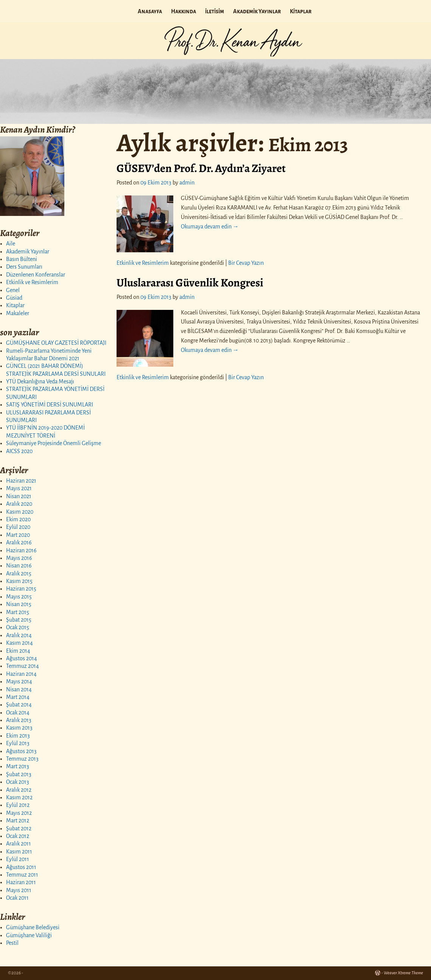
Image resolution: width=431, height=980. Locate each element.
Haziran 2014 (21, 674)
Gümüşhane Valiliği (29, 935)
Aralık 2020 (19, 504)
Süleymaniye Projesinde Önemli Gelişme (54, 443)
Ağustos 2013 (21, 751)
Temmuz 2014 (23, 666)
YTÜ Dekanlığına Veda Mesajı (40, 381)
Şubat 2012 (19, 828)
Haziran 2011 (21, 882)
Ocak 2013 (18, 782)
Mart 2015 (18, 612)
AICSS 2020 (19, 451)
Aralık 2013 (19, 720)
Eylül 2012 (18, 805)
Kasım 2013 (19, 728)
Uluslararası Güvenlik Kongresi (190, 283)
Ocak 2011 (17, 898)
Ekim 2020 (18, 519)
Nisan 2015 (19, 604)
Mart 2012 (18, 821)
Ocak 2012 (18, 836)
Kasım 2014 (19, 643)
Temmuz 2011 (22, 875)
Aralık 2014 (19, 635)
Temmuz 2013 (22, 759)
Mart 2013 (18, 766)
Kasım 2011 (19, 852)
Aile (11, 244)
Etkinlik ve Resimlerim (32, 282)
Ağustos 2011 (21, 867)
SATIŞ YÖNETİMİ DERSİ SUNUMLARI (50, 405)
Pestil (12, 943)
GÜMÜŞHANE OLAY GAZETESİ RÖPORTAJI (56, 343)
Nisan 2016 (19, 566)
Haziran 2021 (21, 481)
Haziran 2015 (21, 589)
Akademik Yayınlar (257, 11)
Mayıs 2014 (19, 681)
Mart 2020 (18, 535)
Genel (13, 290)
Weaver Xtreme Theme (403, 973)
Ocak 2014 (18, 713)
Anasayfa (150, 11)
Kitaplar (301, 11)
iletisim (215, 11)
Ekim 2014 (18, 651)
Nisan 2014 (19, 689)
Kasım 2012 (19, 797)
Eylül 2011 (18, 859)
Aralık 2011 (19, 844)
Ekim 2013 (18, 736)
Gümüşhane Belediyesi (33, 927)
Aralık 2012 (19, 790)
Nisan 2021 (19, 496)
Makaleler (18, 313)
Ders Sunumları (24, 267)
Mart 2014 (18, 697)
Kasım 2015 (19, 581)
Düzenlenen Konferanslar (36, 275)
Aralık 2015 (19, 574)
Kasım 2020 (20, 512)
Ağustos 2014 (22, 658)
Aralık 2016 (19, 542)
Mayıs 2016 (19, 558)
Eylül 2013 (18, 743)
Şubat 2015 (19, 620)
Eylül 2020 (18, 527)
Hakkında (184, 11)
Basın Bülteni (22, 259)
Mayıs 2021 (19, 488)
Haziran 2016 (21, 550)
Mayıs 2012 (19, 813)
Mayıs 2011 (19, 890)
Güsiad (14, 298)
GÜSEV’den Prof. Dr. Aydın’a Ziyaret (201, 168)
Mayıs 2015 (19, 597)
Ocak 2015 (18, 627)
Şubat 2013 (19, 774)
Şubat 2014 (19, 705)
